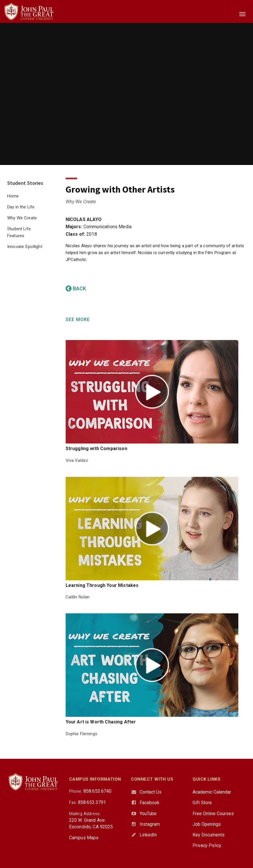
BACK (76, 288)
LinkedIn (148, 835)
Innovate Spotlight (25, 247)
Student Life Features (19, 232)
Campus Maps (84, 838)
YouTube (148, 814)
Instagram (150, 824)
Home (13, 196)
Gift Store (202, 803)
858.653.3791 (92, 802)
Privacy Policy (207, 845)
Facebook (150, 803)
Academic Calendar (212, 792)
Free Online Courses (213, 814)
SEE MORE (78, 319)
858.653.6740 (98, 791)
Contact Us (151, 792)
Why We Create (22, 218)
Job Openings (207, 824)
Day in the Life (21, 207)
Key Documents (209, 835)
